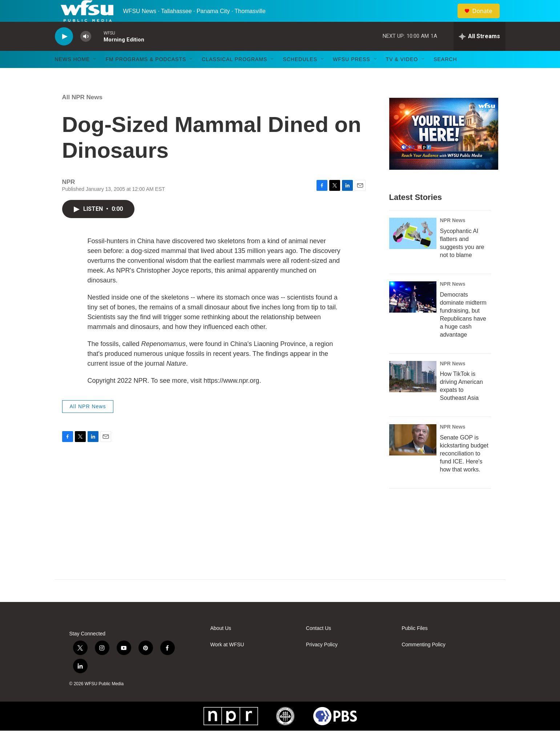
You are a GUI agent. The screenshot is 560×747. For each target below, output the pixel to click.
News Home (72, 76)
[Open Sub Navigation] (95, 76)
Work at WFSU (227, 661)
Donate (487, 19)
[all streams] (480, 53)
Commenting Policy (424, 661)
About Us (221, 645)
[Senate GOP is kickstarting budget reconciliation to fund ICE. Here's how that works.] (413, 456)
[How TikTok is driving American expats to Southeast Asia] (413, 393)
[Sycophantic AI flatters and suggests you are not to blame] (413, 250)
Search (445, 76)
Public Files (415, 645)
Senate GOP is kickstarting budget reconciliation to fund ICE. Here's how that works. (464, 470)
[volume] (86, 53)
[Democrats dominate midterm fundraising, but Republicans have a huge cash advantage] (413, 313)
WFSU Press (352, 76)
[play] (64, 53)
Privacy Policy (322, 661)
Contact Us (319, 645)
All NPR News (82, 114)
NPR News (453, 237)
